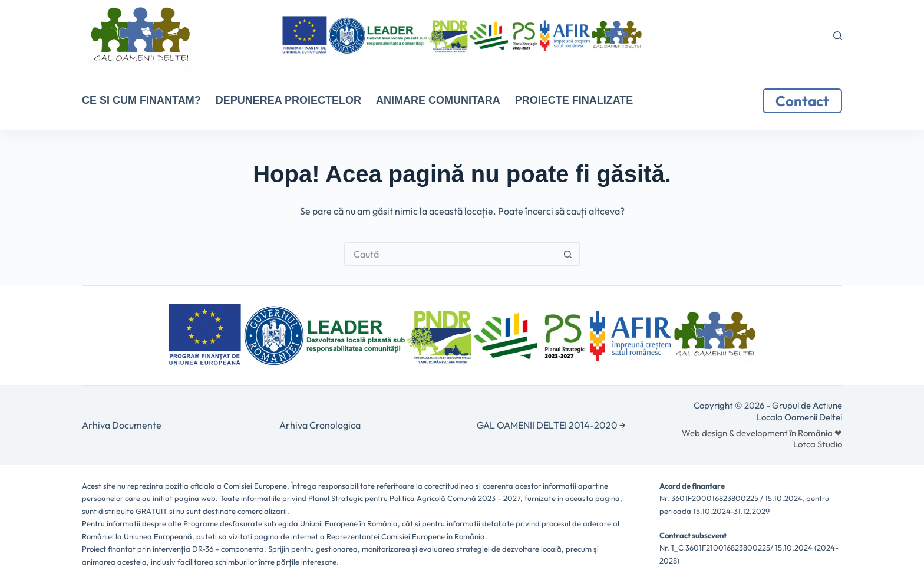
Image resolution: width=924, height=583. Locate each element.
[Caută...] (450, 254)
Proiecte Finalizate (574, 100)
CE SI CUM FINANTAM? (141, 100)
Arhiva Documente (122, 425)
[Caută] (838, 36)
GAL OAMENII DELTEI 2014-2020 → (551, 425)
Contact (802, 101)
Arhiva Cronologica (320, 425)
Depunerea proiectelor (288, 100)
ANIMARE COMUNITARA (438, 100)
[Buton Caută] (568, 254)
